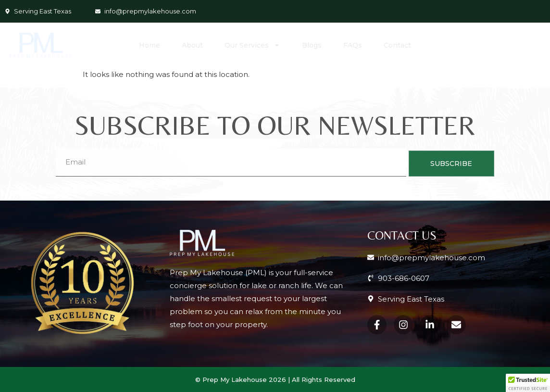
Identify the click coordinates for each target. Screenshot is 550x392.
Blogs (312, 45)
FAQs (353, 45)
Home (150, 45)
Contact (397, 45)
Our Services (252, 45)
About (192, 45)
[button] (528, 383)
